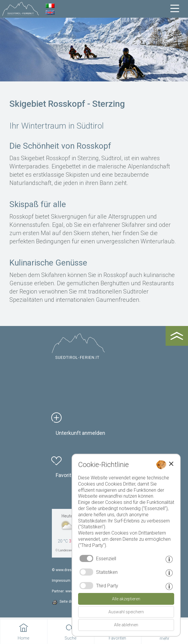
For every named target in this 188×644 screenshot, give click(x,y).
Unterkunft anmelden (80, 433)
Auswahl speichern (126, 612)
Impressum (61, 581)
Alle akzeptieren (126, 599)
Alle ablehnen (126, 625)
